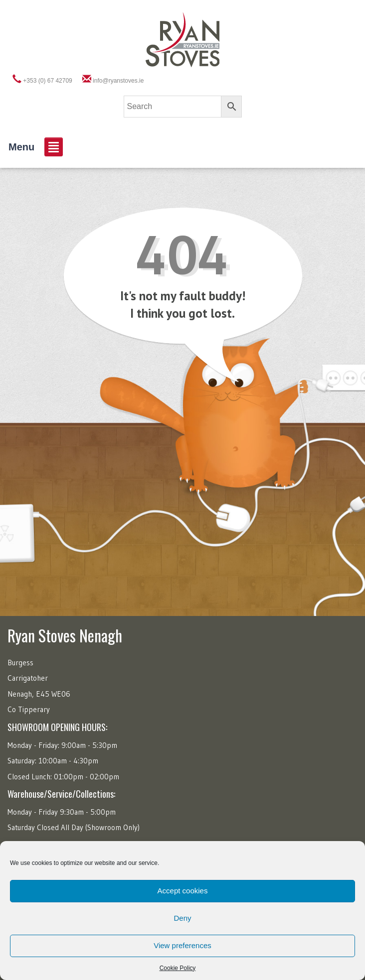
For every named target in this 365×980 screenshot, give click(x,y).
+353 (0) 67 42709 (47, 81)
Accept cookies (183, 891)
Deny (182, 918)
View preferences (182, 945)
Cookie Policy (178, 968)
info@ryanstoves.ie (118, 81)
